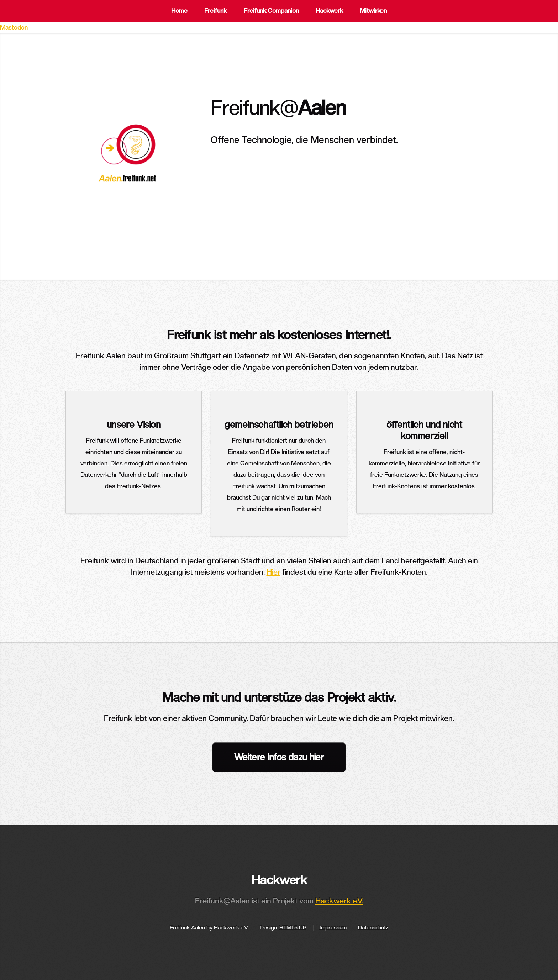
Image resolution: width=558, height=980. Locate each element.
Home (179, 11)
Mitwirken (373, 11)
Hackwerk (329, 11)
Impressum (333, 928)
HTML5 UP (293, 928)
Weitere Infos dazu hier (279, 757)
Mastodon (14, 27)
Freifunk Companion (271, 11)
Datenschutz (373, 928)
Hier (273, 572)
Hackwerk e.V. (339, 901)
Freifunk (215, 11)
